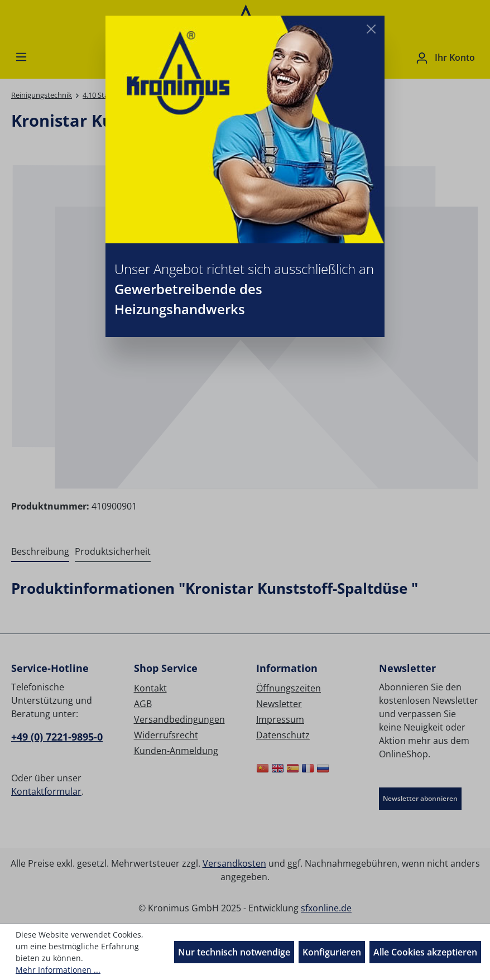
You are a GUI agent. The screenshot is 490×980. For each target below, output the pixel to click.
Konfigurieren (332, 952)
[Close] (371, 29)
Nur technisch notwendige (234, 952)
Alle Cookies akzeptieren (425, 952)
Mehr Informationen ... (58, 970)
